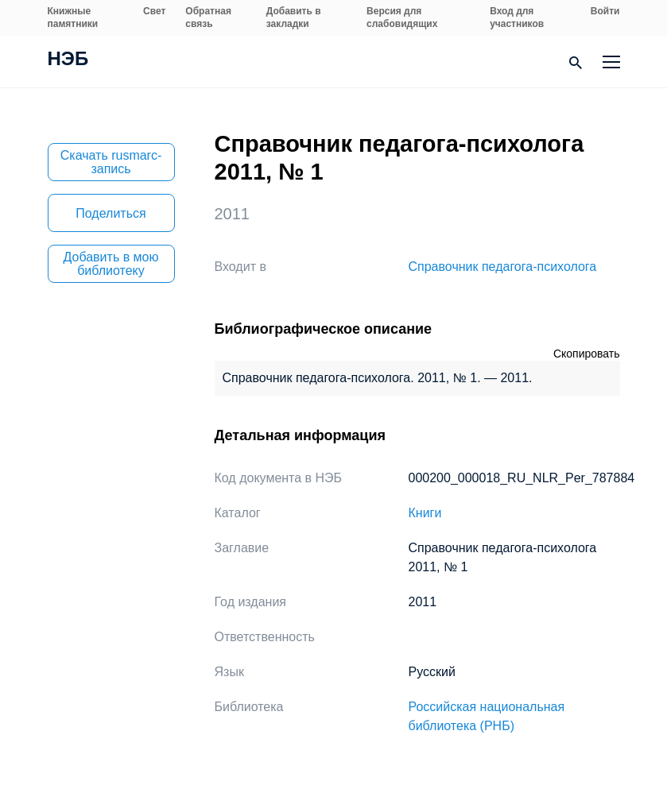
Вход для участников (517, 17)
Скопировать (587, 354)
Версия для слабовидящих (402, 17)
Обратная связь (208, 17)
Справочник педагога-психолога (503, 267)
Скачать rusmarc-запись (111, 162)
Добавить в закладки (294, 17)
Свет (154, 11)
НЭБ (68, 60)
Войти (605, 11)
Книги (425, 513)
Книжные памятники (73, 17)
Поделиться (111, 213)
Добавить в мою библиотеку (111, 264)
